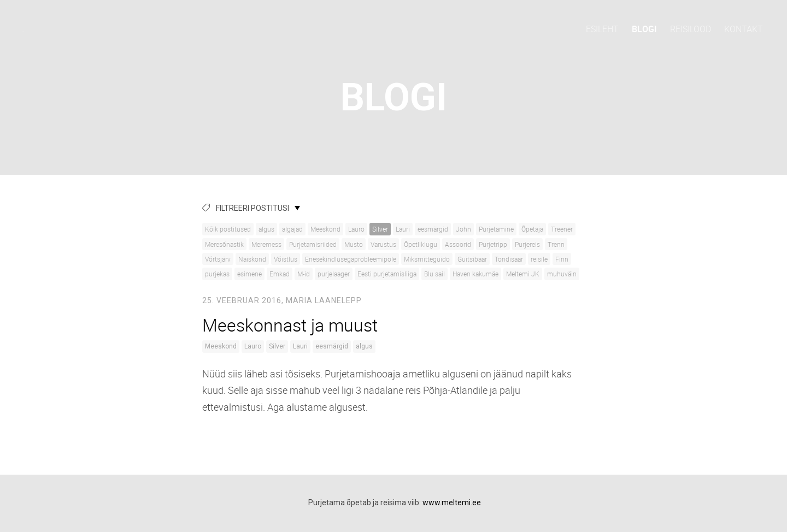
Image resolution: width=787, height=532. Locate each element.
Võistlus (286, 259)
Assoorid (458, 244)
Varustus (383, 244)
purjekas (217, 274)
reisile (539, 259)
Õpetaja (532, 229)
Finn (562, 259)
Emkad (280, 274)
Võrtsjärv (218, 259)
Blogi (644, 29)
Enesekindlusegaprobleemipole (351, 259)
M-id (304, 274)
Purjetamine (496, 229)
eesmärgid (433, 229)
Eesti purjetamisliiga (387, 274)
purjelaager (334, 274)
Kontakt (744, 29)
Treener (562, 229)
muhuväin (562, 274)
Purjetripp (493, 244)
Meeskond (325, 229)
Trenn (556, 244)
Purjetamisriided (313, 244)
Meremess (266, 244)
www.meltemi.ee (452, 503)
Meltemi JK (523, 274)
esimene (249, 274)
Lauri (403, 229)
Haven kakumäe (475, 274)
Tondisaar (509, 259)
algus (266, 229)
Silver (380, 229)
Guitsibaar (472, 259)
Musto (354, 244)
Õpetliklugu (421, 244)
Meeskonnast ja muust (290, 325)
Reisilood (691, 29)
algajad (292, 229)
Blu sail (434, 274)
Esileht (602, 29)
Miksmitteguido (427, 259)
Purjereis (527, 244)
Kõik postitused (228, 229)
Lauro (356, 229)
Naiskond (252, 259)
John (463, 229)
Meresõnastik (224, 244)
